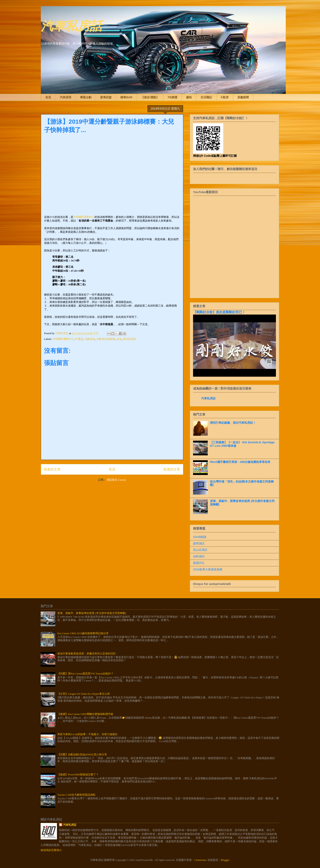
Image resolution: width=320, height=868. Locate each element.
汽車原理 (66, 97)
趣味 (189, 97)
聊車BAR (126, 97)
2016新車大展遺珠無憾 (208, 569)
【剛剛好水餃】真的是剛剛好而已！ (219, 312)
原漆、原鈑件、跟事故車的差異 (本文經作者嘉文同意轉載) (92, 613)
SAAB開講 (200, 537)
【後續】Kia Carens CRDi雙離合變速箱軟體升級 (85, 714)
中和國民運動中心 (84, 217)
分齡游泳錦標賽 (106, 339)
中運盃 (79, 339)
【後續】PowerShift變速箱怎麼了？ (78, 774)
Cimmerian (200, 860)
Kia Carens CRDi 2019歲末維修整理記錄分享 (83, 633)
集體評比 (199, 563)
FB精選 (173, 97)
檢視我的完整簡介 (51, 850)
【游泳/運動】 (150, 97)
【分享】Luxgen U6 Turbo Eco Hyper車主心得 (83, 694)
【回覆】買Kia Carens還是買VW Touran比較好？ (85, 674)
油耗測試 (199, 556)
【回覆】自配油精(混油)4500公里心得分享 (82, 754)
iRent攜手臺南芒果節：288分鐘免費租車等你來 (240, 462)
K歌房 (225, 97)
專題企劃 (86, 97)
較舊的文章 (172, 469)
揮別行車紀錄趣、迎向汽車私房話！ (233, 423)
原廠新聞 (243, 97)
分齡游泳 (90, 339)
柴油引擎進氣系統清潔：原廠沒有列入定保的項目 (87, 654)
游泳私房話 (129, 339)
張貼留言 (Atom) (116, 480)
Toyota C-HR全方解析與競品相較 (76, 795)
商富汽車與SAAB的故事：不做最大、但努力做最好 (87, 734)
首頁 (48, 97)
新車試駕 (106, 97)
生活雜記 (206, 97)
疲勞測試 (199, 543)
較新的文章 (52, 469)
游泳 (119, 339)
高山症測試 (200, 550)
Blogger (225, 860)
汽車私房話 (71, 25)
